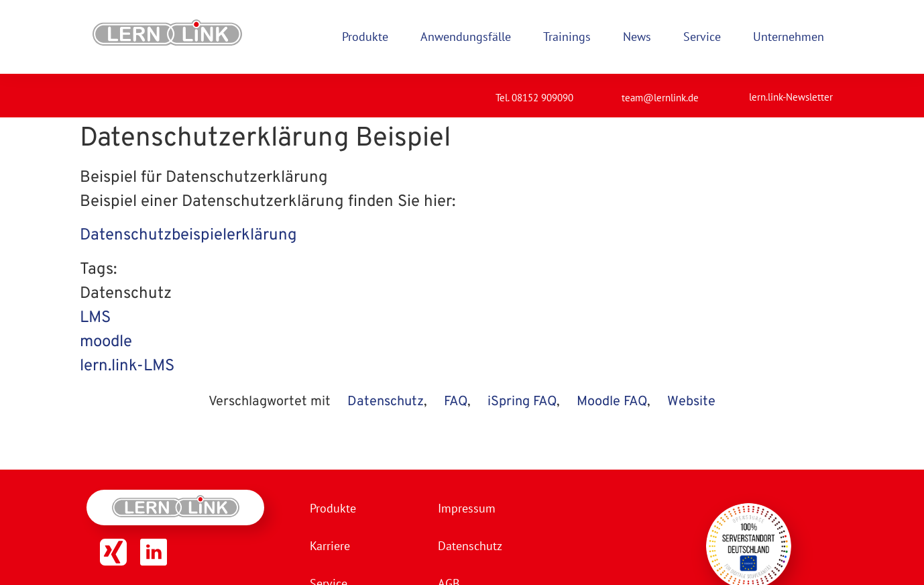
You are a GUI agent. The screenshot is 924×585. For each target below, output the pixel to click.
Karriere (330, 546)
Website (691, 402)
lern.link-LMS (127, 366)
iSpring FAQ (522, 402)
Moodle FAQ (612, 402)
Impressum (467, 508)
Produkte (333, 508)
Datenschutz (386, 402)
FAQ (456, 402)
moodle (106, 342)
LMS (95, 318)
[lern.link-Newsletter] (732, 91)
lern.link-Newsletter (791, 97)
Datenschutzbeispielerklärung (188, 235)
